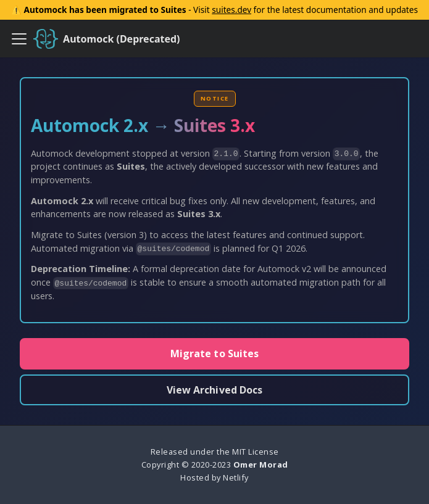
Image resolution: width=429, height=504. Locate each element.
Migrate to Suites (215, 353)
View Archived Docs (215, 390)
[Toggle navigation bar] (19, 39)
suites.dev (231, 10)
